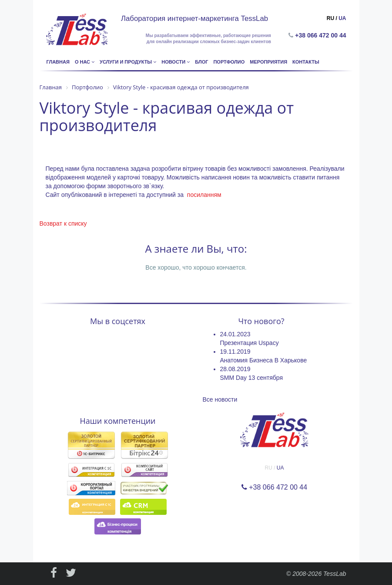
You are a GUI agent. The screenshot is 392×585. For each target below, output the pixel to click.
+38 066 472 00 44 (322, 35)
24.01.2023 (235, 334)
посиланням (204, 195)
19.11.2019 (235, 352)
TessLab (335, 574)
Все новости (220, 399)
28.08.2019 (235, 369)
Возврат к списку (63, 223)
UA (342, 18)
